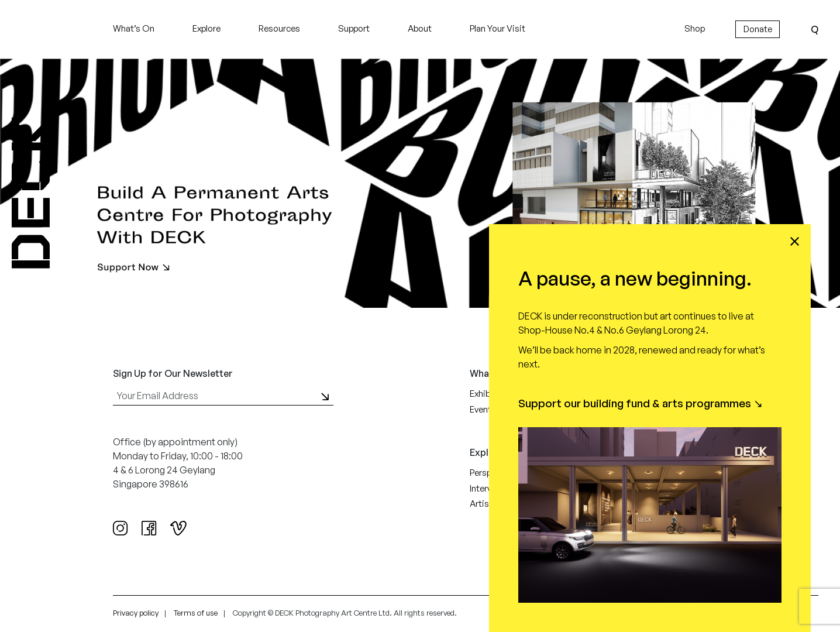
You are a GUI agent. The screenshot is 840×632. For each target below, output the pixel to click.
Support (354, 28)
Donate (758, 29)
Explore (206, 28)
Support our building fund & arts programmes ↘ (641, 403)
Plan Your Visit (498, 28)
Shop (695, 28)
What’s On (134, 28)
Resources (279, 28)
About (420, 28)
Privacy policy (136, 613)
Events (483, 409)
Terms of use (196, 613)
